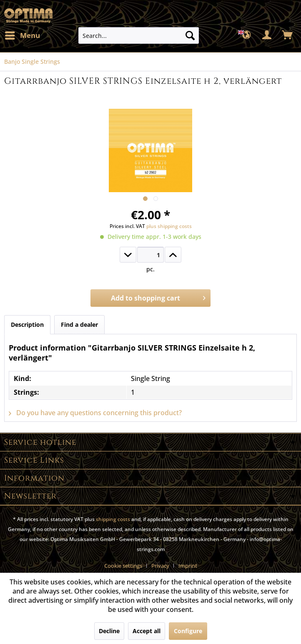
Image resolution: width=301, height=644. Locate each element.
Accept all (147, 631)
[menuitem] (22, 35)
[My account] (267, 35)
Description (27, 325)
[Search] (190, 35)
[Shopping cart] (288, 35)
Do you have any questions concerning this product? (95, 413)
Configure (188, 631)
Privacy (160, 566)
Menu (23, 34)
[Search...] (139, 35)
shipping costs (113, 519)
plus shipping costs (169, 226)
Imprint (188, 566)
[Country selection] (247, 35)
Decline (109, 631)
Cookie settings (123, 566)
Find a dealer (79, 325)
